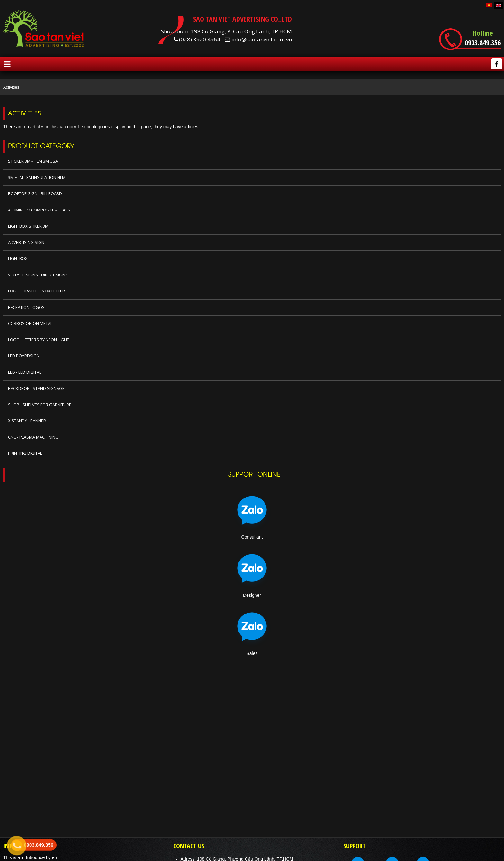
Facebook (497, 64)
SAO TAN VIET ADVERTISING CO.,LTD (243, 19)
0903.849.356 (483, 42)
